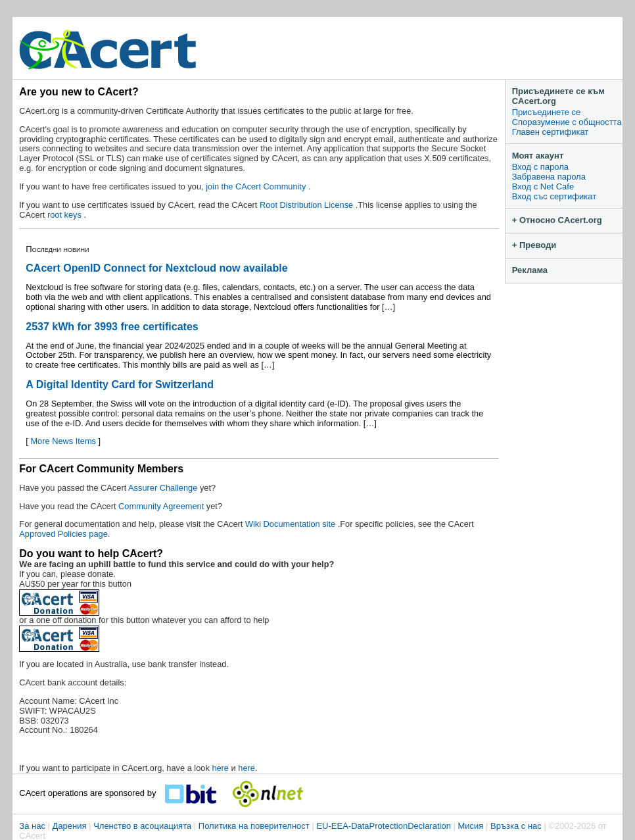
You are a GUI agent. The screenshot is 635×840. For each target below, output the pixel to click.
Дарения (70, 826)
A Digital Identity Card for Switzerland (120, 384)
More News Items (63, 441)
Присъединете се (547, 112)
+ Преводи (534, 245)
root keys (65, 215)
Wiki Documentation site (292, 524)
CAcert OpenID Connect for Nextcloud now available (156, 268)
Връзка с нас (516, 826)
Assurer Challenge (164, 488)
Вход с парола (540, 167)
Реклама (530, 270)
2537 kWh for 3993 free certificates (112, 327)
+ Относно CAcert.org (557, 220)
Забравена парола (549, 177)
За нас (32, 826)
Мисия (471, 826)
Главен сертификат (551, 132)
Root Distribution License (308, 205)
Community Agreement (161, 506)
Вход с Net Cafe (543, 186)
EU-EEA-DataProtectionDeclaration (383, 826)
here (220, 768)
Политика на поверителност (254, 826)
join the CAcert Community (257, 186)
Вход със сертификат (554, 196)
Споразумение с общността (567, 122)
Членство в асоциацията (142, 826)
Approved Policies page (63, 534)
